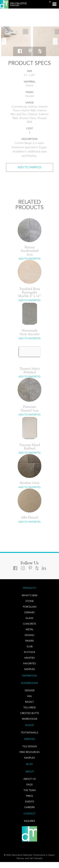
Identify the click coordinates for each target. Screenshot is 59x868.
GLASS (29, 618)
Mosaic (30, 635)
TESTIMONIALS (29, 733)
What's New (29, 595)
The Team (29, 790)
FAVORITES (29, 663)
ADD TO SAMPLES (29, 167)
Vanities (29, 658)
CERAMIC (29, 612)
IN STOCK (30, 652)
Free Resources (29, 752)
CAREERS (29, 807)
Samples (29, 669)
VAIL (30, 696)
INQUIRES (29, 821)
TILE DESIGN (30, 746)
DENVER (29, 690)
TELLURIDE (29, 707)
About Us (30, 779)
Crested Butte (30, 713)
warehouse (30, 719)
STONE (30, 601)
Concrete (29, 624)
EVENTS (30, 802)
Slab (30, 646)
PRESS (29, 796)
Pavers (29, 641)
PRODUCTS (29, 588)
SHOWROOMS (29, 683)
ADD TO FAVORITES (29, 259)
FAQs (29, 785)
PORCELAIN (30, 607)
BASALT (29, 702)
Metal (30, 629)
